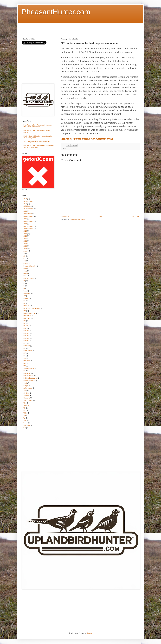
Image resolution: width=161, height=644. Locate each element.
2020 (25, 236)
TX (24, 408)
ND (25, 328)
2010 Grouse (28, 214)
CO (25, 261)
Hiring (25, 276)
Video (25, 413)
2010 (25, 211)
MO (25, 321)
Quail (25, 383)
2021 (25, 239)
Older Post (135, 216)
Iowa (25, 291)
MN (25, 311)
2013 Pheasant (29, 229)
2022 (25, 241)
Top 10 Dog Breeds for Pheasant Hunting (37, 142)
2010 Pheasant (29, 216)
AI (24, 254)
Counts (26, 263)
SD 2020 (26, 393)
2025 (25, 249)
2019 (25, 234)
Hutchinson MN (29, 278)
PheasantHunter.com (56, 12)
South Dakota (28, 401)
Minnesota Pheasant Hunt (32, 308)
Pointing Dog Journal (30, 378)
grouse (26, 273)
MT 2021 (26, 326)
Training (26, 406)
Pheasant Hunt (28, 376)
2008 (25, 199)
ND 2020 (26, 331)
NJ (24, 348)
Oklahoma (27, 361)
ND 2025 (26, 341)
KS (25, 301)
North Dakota (28, 351)
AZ (24, 256)
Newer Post (65, 216)
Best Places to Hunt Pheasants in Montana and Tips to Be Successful (38, 126)
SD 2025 (26, 396)
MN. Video (27, 318)
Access (26, 251)
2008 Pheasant (29, 201)
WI (24, 418)
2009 (25, 204)
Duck (25, 268)
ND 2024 (26, 338)
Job (25, 296)
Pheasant (27, 373)
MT (25, 323)
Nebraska (27, 346)
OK (25, 358)
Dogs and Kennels (30, 266)
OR (25, 366)
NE (67, 148)
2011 (25, 219)
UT (25, 410)
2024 (25, 246)
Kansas (26, 298)
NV (25, 353)
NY (25, 356)
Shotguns (27, 398)
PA (24, 371)
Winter (26, 423)
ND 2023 (26, 336)
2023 (25, 244)
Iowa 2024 (27, 293)
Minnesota (27, 306)
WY (25, 428)
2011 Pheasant (29, 221)
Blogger (89, 633)
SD (25, 391)
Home (100, 216)
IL (24, 286)
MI (24, 303)
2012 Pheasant (29, 226)
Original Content (29, 368)
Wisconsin (27, 426)
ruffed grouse (28, 388)
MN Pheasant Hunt (30, 313)
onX (25, 363)
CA (25, 259)
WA (25, 415)
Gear (25, 271)
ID (24, 283)
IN (24, 288)
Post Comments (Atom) (78, 220)
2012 (25, 224)
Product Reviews (29, 381)
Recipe (26, 386)
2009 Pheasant (29, 209)
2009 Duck (27, 206)
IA (24, 281)
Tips (25, 403)
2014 (25, 231)
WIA (25, 420)
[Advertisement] (66, 28)
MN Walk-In (27, 316)
